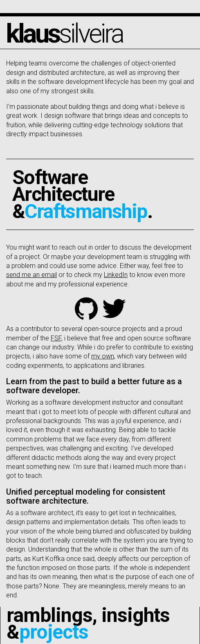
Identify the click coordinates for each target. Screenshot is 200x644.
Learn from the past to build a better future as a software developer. (94, 386)
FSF (56, 338)
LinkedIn (116, 275)
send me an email (31, 275)
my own (103, 356)
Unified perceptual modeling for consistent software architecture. (86, 496)
